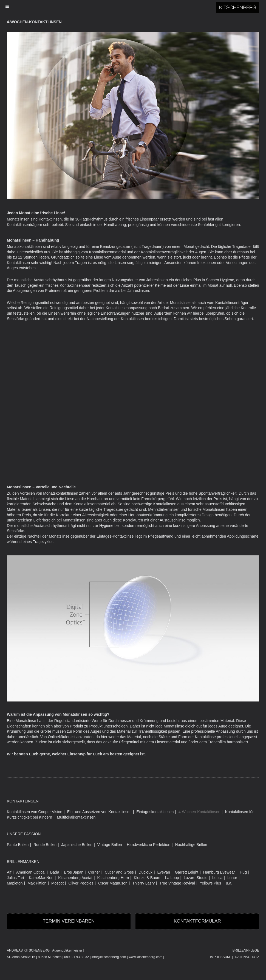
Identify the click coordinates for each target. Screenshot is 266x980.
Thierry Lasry (143, 883)
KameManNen (41, 878)
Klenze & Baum (147, 878)
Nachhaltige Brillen (191, 845)
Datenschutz (247, 957)
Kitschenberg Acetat (75, 878)
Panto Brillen (18, 845)
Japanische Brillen (77, 845)
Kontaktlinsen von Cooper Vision (35, 812)
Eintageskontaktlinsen (155, 812)
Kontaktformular (197, 921)
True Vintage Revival (177, 883)
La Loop (172, 878)
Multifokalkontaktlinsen (76, 817)
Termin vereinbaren (69, 921)
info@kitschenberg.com (109, 957)
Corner (94, 872)
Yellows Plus (210, 883)
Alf (9, 872)
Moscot (57, 883)
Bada (55, 872)
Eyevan (164, 872)
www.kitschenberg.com (145, 957)
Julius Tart (15, 878)
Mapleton (15, 883)
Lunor (232, 878)
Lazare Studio (196, 878)
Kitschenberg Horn (113, 878)
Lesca (217, 878)
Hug (243, 872)
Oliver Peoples (81, 883)
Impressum (220, 957)
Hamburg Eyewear (219, 872)
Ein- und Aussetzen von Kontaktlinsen (99, 812)
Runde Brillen (45, 845)
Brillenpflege (246, 950)
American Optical (31, 872)
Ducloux (145, 872)
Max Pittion (37, 883)
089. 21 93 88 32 (77, 957)
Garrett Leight (187, 872)
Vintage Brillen (110, 845)
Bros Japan (74, 872)
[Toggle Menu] (130, 6)
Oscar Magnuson (113, 883)
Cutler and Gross (119, 872)
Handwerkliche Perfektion (148, 845)
